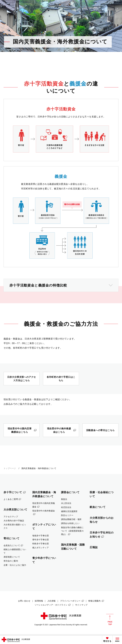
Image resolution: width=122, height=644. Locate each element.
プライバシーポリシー (70, 601)
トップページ (10, 468)
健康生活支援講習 (69, 511)
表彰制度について (12, 557)
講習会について (70, 492)
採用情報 (39, 601)
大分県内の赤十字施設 (14, 521)
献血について (98, 507)
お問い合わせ (24, 601)
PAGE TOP (110, 620)
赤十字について (13, 492)
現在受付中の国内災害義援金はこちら (20, 430)
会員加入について (12, 545)
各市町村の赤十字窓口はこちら (61, 379)
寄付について (11, 538)
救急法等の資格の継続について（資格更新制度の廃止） (72, 531)
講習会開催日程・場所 (71, 519)
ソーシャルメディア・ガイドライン (51, 605)
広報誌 (94, 547)
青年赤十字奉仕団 (41, 540)
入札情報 (52, 601)
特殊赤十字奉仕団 (41, 544)
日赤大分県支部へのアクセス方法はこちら (22, 379)
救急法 (64, 499)
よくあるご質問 (11, 499)
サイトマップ (81, 605)
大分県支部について (15, 510)
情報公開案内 (94, 601)
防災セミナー (67, 515)
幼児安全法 (66, 507)
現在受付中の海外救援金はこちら (59, 430)
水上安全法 (66, 503)
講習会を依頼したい (70, 523)
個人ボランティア (41, 548)
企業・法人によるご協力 (15, 565)
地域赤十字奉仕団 (41, 536)
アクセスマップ (11, 517)
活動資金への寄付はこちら (101, 430)
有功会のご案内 (11, 561)
